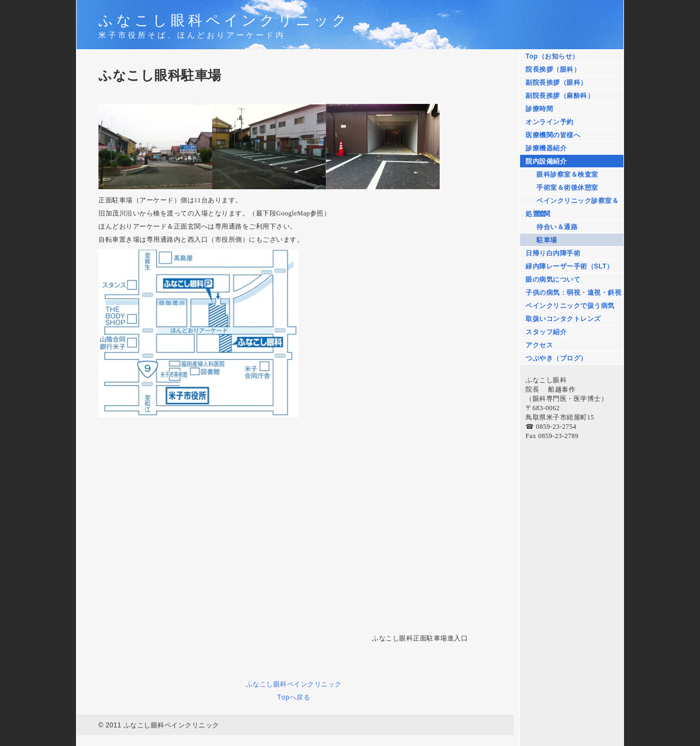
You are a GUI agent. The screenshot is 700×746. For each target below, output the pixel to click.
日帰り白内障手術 (553, 253)
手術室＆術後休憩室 (567, 188)
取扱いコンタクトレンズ (563, 319)
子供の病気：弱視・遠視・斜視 (573, 293)
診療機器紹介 (546, 148)
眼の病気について (553, 279)
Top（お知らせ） (552, 56)
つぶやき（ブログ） (556, 358)
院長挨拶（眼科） (553, 69)
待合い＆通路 (557, 227)
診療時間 (539, 109)
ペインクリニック (314, 684)
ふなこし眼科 (267, 684)
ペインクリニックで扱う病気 (570, 306)
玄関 (543, 214)
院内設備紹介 (546, 161)
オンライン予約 (550, 122)
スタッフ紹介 (546, 332)
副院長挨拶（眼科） (556, 83)
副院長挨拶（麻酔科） (560, 96)
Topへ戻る (294, 697)
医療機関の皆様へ (553, 135)
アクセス (539, 345)
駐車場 (547, 240)
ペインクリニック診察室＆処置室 (572, 202)
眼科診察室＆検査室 (567, 174)
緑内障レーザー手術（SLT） (570, 266)
